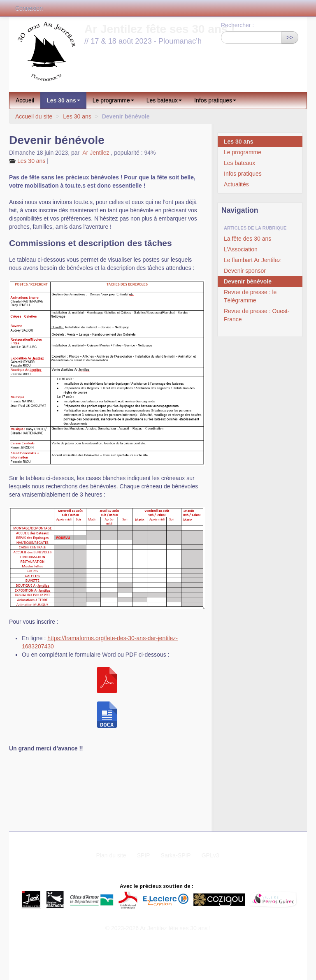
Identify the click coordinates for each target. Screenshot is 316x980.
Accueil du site (34, 116)
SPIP (144, 855)
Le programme (113, 100)
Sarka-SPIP (176, 855)
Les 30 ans (63, 100)
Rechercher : (237, 25)
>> (290, 37)
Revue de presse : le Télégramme (250, 296)
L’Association (241, 249)
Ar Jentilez (96, 153)
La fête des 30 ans (247, 239)
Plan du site (111, 855)
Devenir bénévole (248, 281)
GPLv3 (210, 855)
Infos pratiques (215, 100)
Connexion (29, 8)
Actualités (236, 184)
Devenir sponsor (245, 271)
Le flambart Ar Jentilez (252, 260)
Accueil (25, 100)
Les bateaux (164, 100)
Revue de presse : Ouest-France (257, 315)
